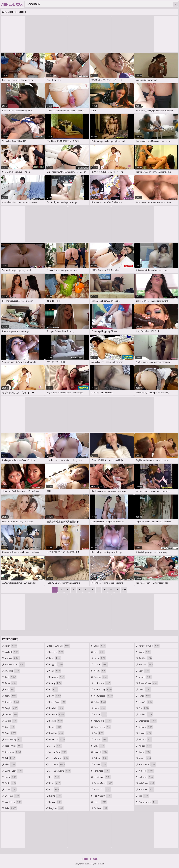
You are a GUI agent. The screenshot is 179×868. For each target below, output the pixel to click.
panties (101, 764)
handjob (57, 708)
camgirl (11, 708)
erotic (10, 783)
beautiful (12, 702)
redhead (101, 808)
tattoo (145, 696)
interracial (57, 739)
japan (56, 746)
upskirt (145, 733)
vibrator (146, 739)
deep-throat (14, 746)
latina (100, 658)
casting (11, 721)
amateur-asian (15, 664)
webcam (146, 771)
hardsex (56, 721)
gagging (56, 664)
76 (105, 590)
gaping (56, 683)
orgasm (101, 739)
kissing (56, 796)
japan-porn (58, 752)
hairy (55, 696)
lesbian (101, 664)
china (11, 733)
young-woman (148, 802)
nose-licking (102, 727)
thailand (146, 714)
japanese (57, 764)
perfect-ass (102, 789)
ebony (11, 777)
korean (56, 802)
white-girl (146, 789)
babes (11, 683)
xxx (144, 796)
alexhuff (12, 652)
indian (55, 727)
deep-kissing (13, 739)
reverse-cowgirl (149, 646)
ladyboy (57, 808)
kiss (54, 789)
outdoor (101, 758)
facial (11, 808)
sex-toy (145, 658)
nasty (100, 708)
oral (99, 733)
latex (100, 646)
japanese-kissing (60, 771)
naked (100, 702)
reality (100, 802)
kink (55, 777)
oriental (101, 752)
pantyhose (102, 771)
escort (11, 789)
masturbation (104, 696)
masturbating (103, 689)
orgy (99, 746)
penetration (102, 777)
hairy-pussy (58, 702)
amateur (12, 658)
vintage (145, 746)
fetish (55, 658)
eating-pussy (14, 771)
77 (111, 590)
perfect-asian (103, 783)
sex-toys (146, 664)
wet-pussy (147, 783)
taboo (145, 689)
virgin (145, 752)
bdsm (11, 696)
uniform (146, 727)
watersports (147, 764)
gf (54, 689)
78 (117, 590)
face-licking (13, 802)
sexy (144, 671)
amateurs (12, 671)
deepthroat (13, 752)
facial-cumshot (60, 646)
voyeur (145, 758)
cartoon (11, 714)
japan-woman (59, 758)
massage (101, 677)
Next (124, 590)
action (11, 646)
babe (11, 677)
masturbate (102, 683)
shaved (145, 677)
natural (101, 714)
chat (10, 727)
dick (10, 758)
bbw (10, 689)
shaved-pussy (148, 683)
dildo (10, 764)
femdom (57, 652)
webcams (146, 777)
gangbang (57, 677)
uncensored (148, 721)
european (12, 796)
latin (100, 652)
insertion (57, 733)
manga (100, 671)
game (55, 671)
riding (145, 652)
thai (144, 708)
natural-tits (103, 721)
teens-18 (146, 702)
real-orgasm (103, 796)
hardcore (57, 714)
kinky (55, 783)
